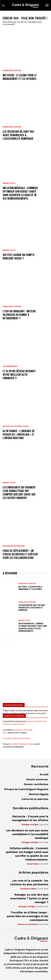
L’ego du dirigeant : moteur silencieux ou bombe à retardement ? (19, 315)
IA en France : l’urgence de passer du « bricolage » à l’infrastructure (19, 434)
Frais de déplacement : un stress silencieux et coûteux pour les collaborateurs (20, 554)
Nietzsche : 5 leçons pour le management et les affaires (20, 77)
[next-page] (9, 640)
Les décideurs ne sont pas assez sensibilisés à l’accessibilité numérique (18, 135)
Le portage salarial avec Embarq (16, 738)
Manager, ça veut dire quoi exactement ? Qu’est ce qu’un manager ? (29, 898)
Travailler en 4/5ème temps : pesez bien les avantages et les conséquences (28, 916)
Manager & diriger (12, 71)
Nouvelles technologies (16, 426)
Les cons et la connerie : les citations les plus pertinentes (29, 882)
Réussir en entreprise (14, 546)
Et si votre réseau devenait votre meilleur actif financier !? (19, 374)
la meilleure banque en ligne (22, 744)
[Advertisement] (26, 673)
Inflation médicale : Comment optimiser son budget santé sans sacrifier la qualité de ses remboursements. (20, 193)
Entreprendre (10, 366)
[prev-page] (4, 640)
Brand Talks (9, 183)
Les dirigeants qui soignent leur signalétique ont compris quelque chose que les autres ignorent (19, 492)
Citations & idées (28, 889)
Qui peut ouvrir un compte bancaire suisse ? (19, 256)
